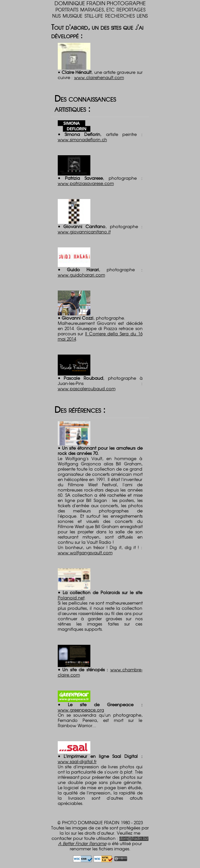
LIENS (142, 16)
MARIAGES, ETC (97, 9)
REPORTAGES (131, 9)
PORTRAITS (67, 9)
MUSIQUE (73, 16)
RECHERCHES (120, 16)
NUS (56, 16)
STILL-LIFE (94, 16)
